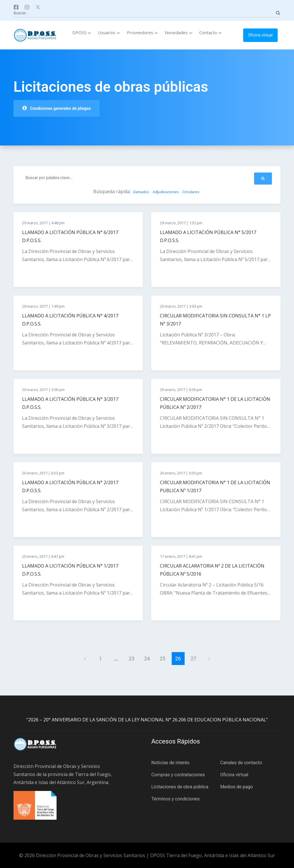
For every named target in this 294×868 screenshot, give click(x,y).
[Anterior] (85, 659)
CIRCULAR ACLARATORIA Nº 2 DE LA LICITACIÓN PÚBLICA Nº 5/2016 (212, 570)
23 (131, 659)
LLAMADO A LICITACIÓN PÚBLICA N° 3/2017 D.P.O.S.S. (70, 403)
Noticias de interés (170, 763)
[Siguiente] (209, 659)
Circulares (191, 192)
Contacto (210, 32)
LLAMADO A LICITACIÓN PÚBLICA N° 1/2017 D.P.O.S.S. (70, 570)
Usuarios (109, 32)
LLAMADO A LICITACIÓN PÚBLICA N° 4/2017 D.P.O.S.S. (70, 320)
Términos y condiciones (176, 799)
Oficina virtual (260, 35)
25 (163, 659)
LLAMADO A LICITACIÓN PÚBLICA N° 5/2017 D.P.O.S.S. (208, 236)
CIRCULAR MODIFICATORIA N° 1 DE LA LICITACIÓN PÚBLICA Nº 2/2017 (215, 403)
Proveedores (142, 32)
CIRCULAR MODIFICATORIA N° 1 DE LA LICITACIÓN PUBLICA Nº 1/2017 (215, 486)
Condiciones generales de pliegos (57, 108)
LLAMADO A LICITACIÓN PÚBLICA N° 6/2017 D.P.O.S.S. (70, 236)
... (116, 659)
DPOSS (82, 32)
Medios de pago (237, 787)
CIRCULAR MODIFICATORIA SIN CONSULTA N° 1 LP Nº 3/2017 (215, 320)
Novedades (179, 32)
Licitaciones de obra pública (180, 787)
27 (194, 659)
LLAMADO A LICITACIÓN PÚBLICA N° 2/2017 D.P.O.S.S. (70, 486)
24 (147, 659)
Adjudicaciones (166, 192)
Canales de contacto (241, 763)
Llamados (141, 192)
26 (178, 659)
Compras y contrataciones (178, 775)
